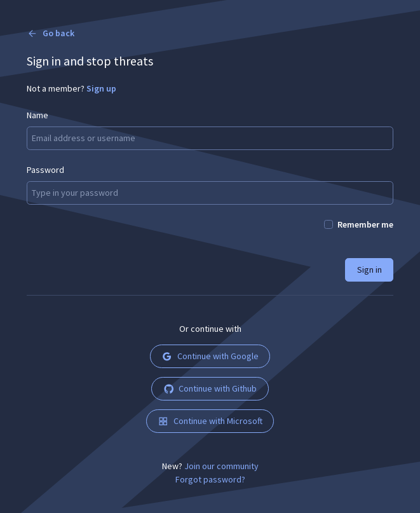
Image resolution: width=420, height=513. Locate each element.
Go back (51, 33)
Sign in (369, 270)
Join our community (221, 466)
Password (45, 170)
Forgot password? (210, 479)
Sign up (101, 88)
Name (37, 115)
